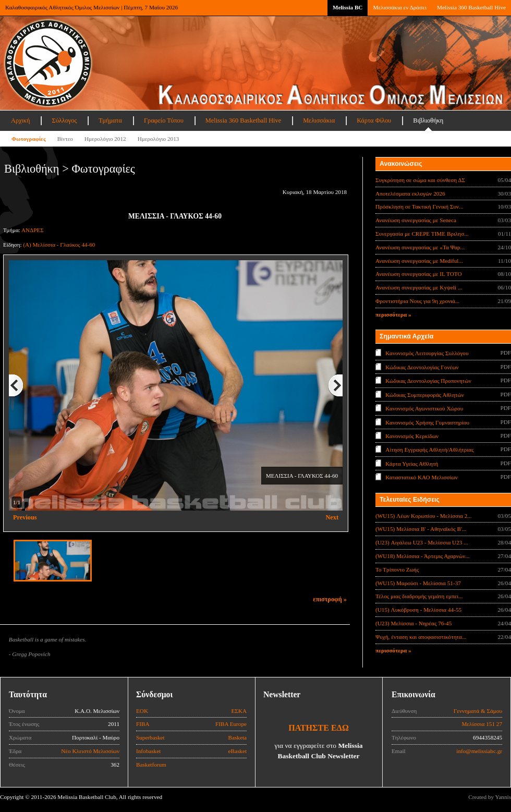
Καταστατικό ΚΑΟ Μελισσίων (422, 477)
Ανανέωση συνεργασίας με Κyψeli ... (419, 287)
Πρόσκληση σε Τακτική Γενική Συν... (419, 207)
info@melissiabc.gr (479, 751)
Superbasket (150, 737)
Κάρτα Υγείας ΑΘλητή (412, 464)
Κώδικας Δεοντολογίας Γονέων (422, 367)
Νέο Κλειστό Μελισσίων (90, 751)
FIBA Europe (231, 724)
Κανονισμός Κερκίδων (412, 436)
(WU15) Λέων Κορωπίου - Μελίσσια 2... (424, 516)
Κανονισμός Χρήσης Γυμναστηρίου (427, 422)
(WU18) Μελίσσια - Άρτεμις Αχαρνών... (423, 556)
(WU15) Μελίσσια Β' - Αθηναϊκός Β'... (421, 529)
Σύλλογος (64, 120)
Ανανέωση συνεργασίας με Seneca (416, 220)
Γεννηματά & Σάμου (478, 711)
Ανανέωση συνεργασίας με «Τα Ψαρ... (420, 247)
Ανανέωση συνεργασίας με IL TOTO (418, 274)
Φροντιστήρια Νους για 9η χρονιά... (417, 301)
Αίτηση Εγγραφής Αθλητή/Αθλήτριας (429, 450)
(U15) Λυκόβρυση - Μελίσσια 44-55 (418, 610)
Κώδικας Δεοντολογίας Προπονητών (428, 381)
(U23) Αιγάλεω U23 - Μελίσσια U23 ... (422, 542)
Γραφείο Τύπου (164, 120)
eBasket (238, 751)
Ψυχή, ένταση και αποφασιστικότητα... (421, 637)
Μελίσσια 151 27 (482, 724)
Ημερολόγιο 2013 (159, 139)
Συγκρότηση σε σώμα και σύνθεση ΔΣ (420, 180)
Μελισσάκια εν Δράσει (399, 7)
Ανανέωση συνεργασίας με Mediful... (419, 261)
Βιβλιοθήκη (428, 120)
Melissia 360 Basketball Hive (471, 7)
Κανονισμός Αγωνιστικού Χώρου (424, 408)
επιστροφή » (330, 599)
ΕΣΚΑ (239, 711)
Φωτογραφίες (29, 139)
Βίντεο (65, 139)
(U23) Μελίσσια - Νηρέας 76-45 (413, 623)
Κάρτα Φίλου (374, 120)
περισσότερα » (393, 314)
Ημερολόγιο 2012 (105, 139)
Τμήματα (110, 120)
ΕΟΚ (142, 711)
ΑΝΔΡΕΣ (33, 230)
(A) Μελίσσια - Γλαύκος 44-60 (59, 245)
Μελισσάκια (319, 120)
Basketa (238, 737)
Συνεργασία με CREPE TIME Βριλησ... (422, 234)
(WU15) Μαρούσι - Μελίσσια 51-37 (418, 583)
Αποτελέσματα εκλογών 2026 (410, 193)
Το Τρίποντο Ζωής (397, 569)
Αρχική (20, 120)
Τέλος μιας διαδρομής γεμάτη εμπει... (419, 596)
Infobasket (148, 751)
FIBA (143, 724)
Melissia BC (348, 7)
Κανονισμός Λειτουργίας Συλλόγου (427, 353)
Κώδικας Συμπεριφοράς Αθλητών (425, 394)
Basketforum (151, 765)
